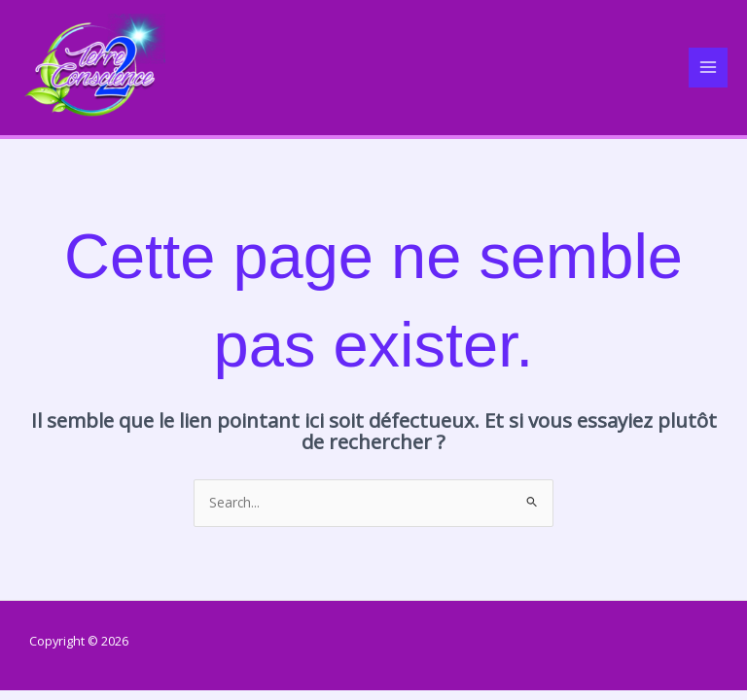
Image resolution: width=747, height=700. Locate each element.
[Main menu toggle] (709, 68)
